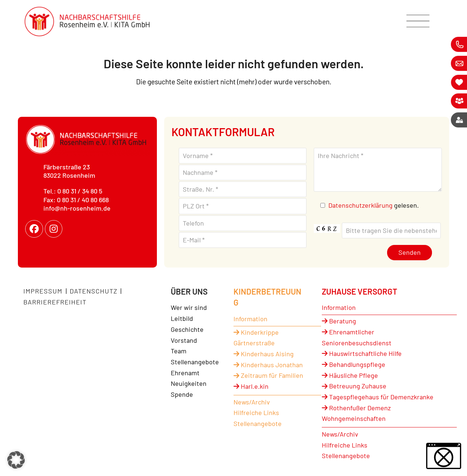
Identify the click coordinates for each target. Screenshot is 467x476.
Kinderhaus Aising (264, 354)
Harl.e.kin (251, 386)
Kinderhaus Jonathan (268, 365)
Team (179, 351)
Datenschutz (94, 291)
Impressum (44, 291)
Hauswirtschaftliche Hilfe (362, 353)
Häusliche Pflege (350, 375)
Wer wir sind (189, 307)
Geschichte (187, 329)
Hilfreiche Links (256, 412)
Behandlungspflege (354, 364)
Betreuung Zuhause (354, 386)
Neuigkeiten (189, 383)
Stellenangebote (195, 362)
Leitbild (182, 318)
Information (250, 319)
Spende (182, 394)
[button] (16, 460)
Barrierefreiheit (55, 302)
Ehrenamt (185, 373)
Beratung (339, 321)
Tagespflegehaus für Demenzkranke (378, 397)
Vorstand (184, 340)
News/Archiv (252, 402)
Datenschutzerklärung (360, 205)
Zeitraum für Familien (268, 375)
